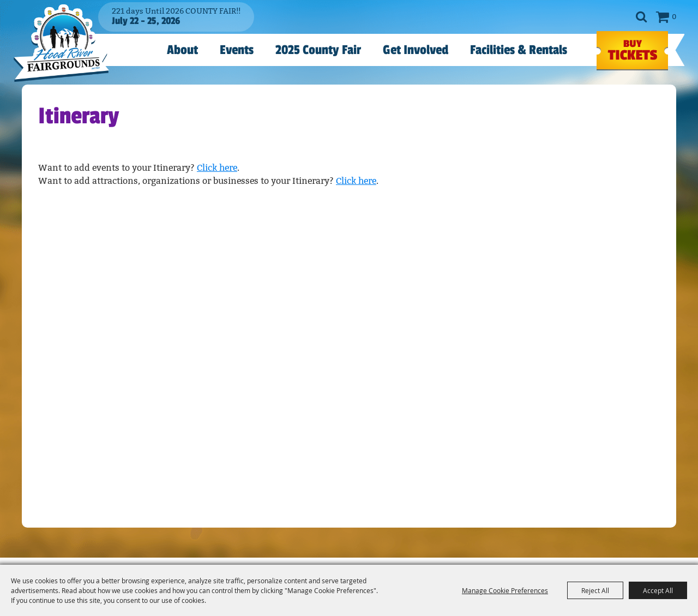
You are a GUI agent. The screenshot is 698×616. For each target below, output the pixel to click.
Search (641, 17)
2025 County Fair (318, 50)
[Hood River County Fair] (61, 43)
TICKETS (632, 51)
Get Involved (416, 50)
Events (237, 50)
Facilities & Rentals (519, 50)
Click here (217, 168)
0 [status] (674, 17)
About (182, 50)
